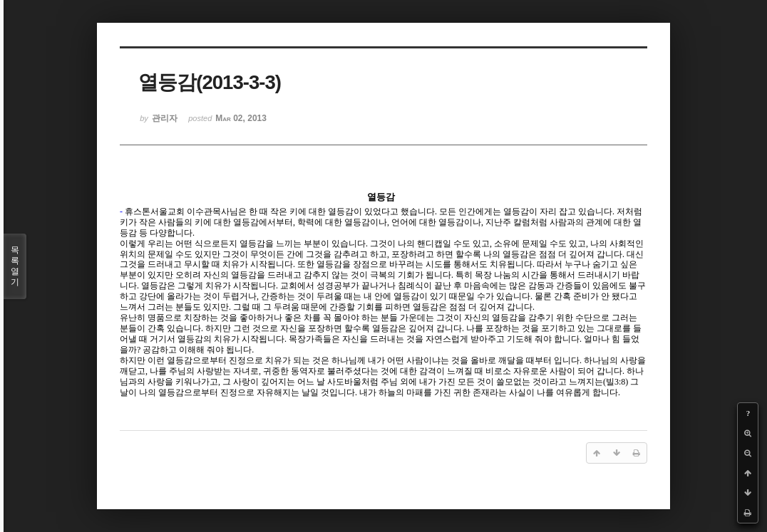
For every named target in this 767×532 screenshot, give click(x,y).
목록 (15, 266)
